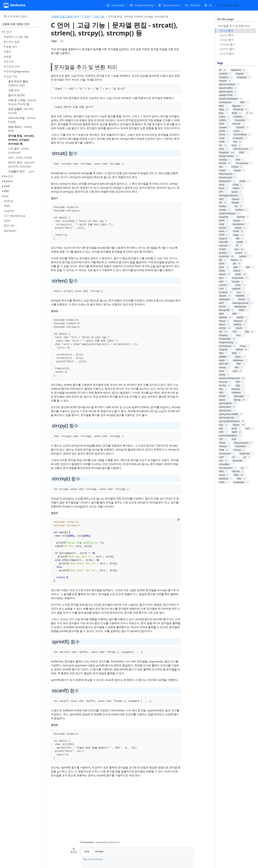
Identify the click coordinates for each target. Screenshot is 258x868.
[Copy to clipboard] (178, 520)
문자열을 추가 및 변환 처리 (234, 26)
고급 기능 (99, 16)
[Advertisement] (132, 811)
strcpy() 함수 (227, 40)
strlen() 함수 (227, 35)
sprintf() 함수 (227, 49)
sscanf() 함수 (227, 54)
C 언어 (86, 16)
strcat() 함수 (227, 31)
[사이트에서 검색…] (235, 5)
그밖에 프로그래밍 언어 (65, 16)
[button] (117, 5)
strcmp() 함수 (227, 44)
